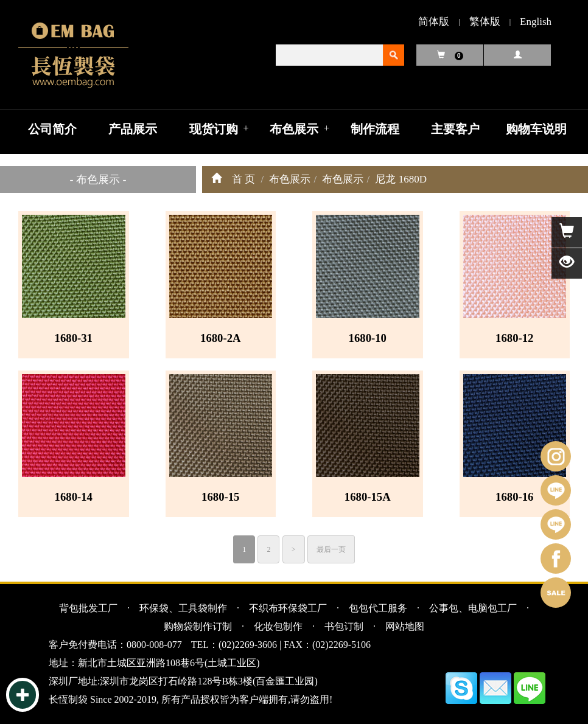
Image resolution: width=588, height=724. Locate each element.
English (536, 22)
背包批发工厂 (88, 608)
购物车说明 (536, 129)
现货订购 (214, 129)
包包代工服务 (378, 608)
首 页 (243, 179)
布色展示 (294, 129)
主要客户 (455, 129)
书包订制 (344, 626)
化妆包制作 (278, 626)
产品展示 (133, 129)
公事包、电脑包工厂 (473, 608)
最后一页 (331, 549)
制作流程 (375, 129)
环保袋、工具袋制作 (183, 608)
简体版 (434, 22)
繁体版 (485, 22)
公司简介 (52, 129)
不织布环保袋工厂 (288, 608)
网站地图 (405, 626)
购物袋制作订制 (198, 626)
